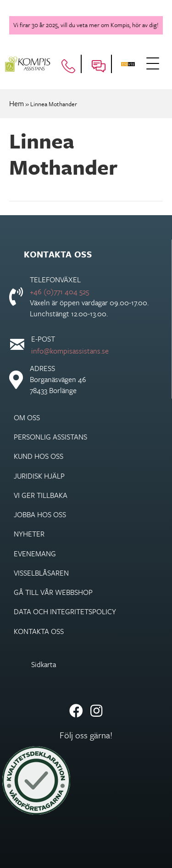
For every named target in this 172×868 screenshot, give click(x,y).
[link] (86, 417)
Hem (17, 103)
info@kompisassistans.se (70, 351)
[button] (154, 64)
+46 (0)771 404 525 (59, 291)
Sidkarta (44, 664)
